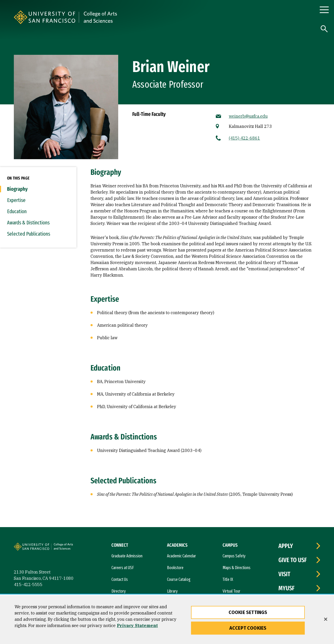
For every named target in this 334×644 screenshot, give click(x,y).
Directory (119, 591)
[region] (167, 620)
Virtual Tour (231, 591)
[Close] (326, 619)
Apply (286, 546)
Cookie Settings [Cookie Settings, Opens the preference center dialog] (248, 612)
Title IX (228, 579)
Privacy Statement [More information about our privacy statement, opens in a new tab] (137, 625)
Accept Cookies (248, 628)
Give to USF (293, 560)
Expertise (16, 200)
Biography (17, 189)
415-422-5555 (28, 585)
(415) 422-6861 (244, 138)
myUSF (287, 588)
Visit (284, 574)
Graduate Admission (127, 556)
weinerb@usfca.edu (248, 116)
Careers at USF (123, 568)
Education (17, 211)
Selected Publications (29, 234)
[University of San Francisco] (76, 17)
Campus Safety (234, 556)
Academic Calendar (181, 556)
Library (172, 591)
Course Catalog (179, 579)
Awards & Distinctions (28, 223)
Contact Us (120, 579)
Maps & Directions (237, 568)
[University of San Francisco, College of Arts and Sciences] (143, 17)
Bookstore (175, 568)
